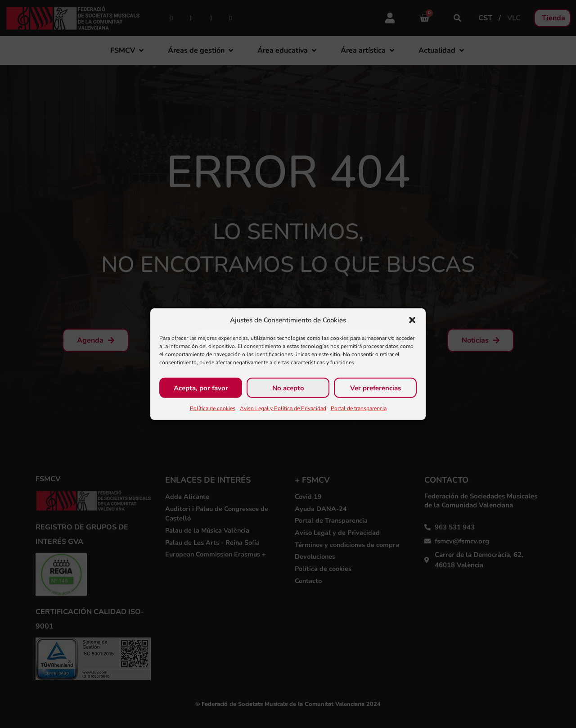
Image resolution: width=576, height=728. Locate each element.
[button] (412, 320)
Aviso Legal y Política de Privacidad (283, 408)
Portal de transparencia (359, 408)
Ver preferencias (376, 388)
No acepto (288, 388)
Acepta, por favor (201, 388)
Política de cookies (213, 408)
